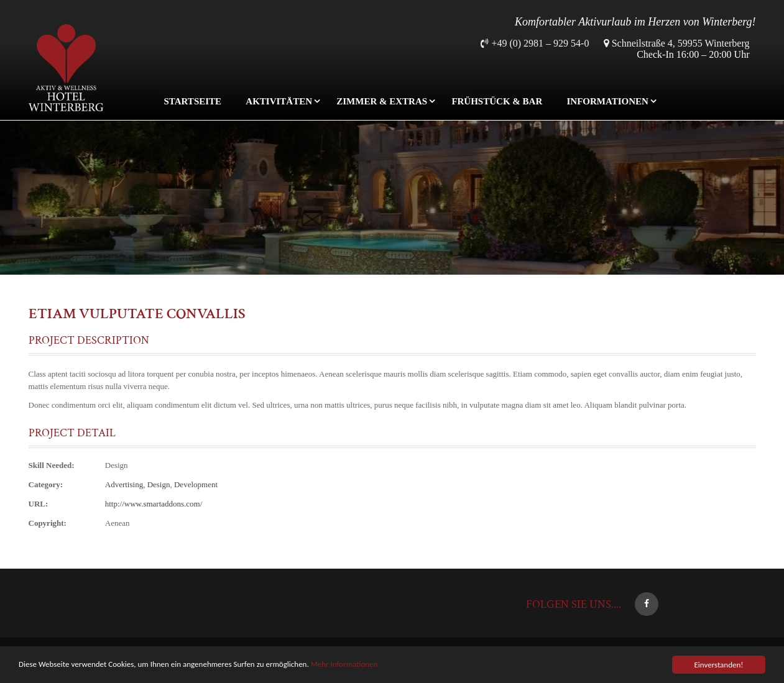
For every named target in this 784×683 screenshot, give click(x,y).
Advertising (124, 484)
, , (161, 484)
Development (196, 484)
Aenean (118, 523)
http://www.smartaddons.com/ (154, 504)
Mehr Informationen (344, 664)
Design (117, 465)
